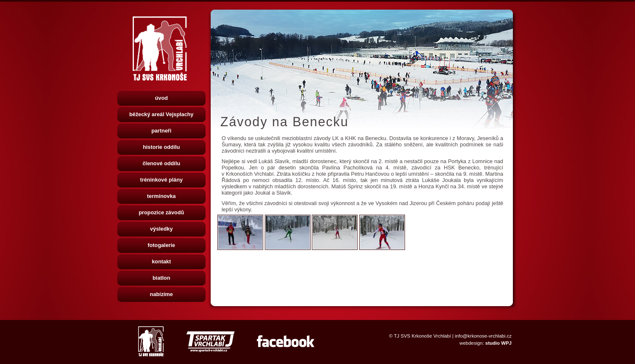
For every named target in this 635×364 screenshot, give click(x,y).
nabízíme (161, 294)
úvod (161, 98)
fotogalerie (161, 245)
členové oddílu (162, 163)
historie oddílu (161, 147)
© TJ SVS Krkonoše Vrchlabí (420, 336)
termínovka (161, 196)
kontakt (162, 261)
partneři (162, 131)
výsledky (161, 229)
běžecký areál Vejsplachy (161, 114)
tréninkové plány (162, 180)
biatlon (162, 278)
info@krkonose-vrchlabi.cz (483, 336)
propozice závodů (161, 212)
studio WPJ (498, 343)
